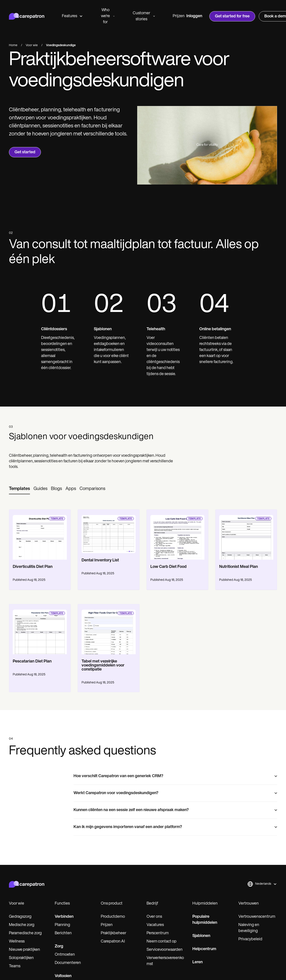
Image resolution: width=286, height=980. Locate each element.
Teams (15, 966)
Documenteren (68, 963)
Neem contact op (162, 942)
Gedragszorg (20, 917)
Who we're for (108, 16)
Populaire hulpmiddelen (205, 920)
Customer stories (144, 16)
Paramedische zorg (25, 933)
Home (13, 45)
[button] (262, 884)
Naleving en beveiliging (249, 928)
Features (72, 16)
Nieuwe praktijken (24, 950)
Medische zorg (22, 925)
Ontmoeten (65, 955)
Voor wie (32, 45)
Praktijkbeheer (114, 933)
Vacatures (155, 925)
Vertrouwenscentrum (257, 917)
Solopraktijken (21, 958)
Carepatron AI (113, 942)
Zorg (59, 946)
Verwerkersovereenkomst (165, 961)
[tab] (19, 489)
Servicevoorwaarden (165, 950)
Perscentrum (158, 933)
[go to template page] (40, 535)
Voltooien (63, 976)
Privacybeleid (250, 939)
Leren (198, 962)
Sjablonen (201, 936)
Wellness (17, 942)
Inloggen (194, 16)
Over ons (154, 917)
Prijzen (179, 16)
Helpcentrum (204, 949)
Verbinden (64, 917)
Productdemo (113, 917)
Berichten (63, 933)
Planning (62, 925)
